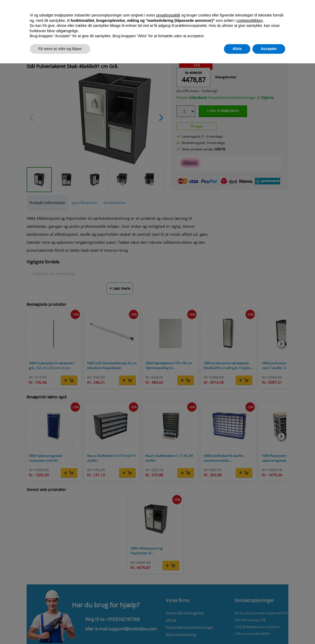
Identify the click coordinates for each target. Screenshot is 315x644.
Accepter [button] (269, 49)
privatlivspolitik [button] (168, 15)
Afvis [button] (237, 49)
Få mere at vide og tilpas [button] (60, 49)
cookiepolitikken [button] (250, 20)
